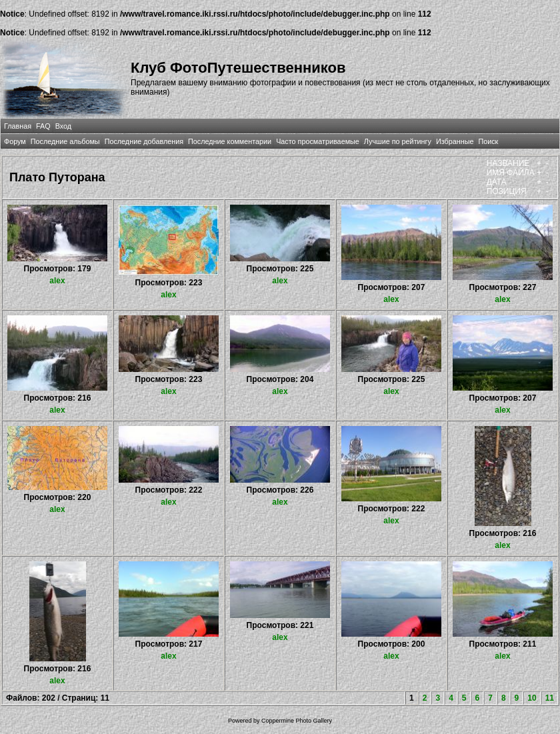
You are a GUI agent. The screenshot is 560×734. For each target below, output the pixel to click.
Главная (18, 126)
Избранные (455, 141)
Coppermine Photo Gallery (297, 721)
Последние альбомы (65, 141)
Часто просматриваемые (318, 141)
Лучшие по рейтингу (398, 141)
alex (57, 281)
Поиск (488, 141)
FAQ (43, 126)
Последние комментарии (230, 141)
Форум (15, 141)
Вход (63, 126)
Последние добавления (144, 141)
